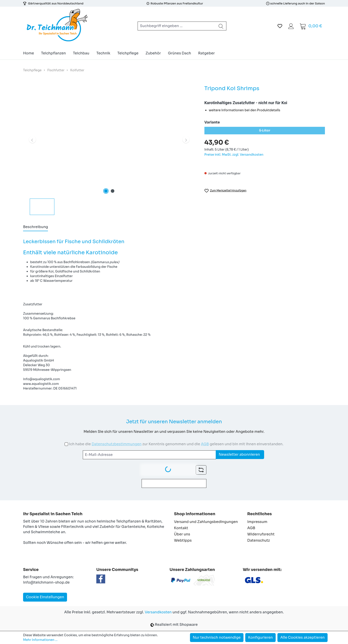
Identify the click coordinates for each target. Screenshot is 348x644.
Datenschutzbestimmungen (117, 444)
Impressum (257, 522)
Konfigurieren (260, 637)
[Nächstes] (186, 139)
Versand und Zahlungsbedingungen (206, 522)
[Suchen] (221, 26)
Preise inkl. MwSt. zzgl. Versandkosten (234, 155)
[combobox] (177, 26)
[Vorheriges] (32, 139)
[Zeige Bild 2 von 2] (113, 191)
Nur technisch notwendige (217, 637)
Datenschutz (259, 540)
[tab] (36, 227)
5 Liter (292, 131)
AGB (205, 444)
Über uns (182, 534)
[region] (109, 150)
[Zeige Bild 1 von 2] (106, 191)
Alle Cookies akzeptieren (303, 637)
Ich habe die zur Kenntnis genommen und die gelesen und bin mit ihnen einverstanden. (176, 444)
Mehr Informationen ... (40, 640)
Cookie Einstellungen (45, 597)
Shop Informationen (195, 514)
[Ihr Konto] (291, 26)
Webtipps (183, 540)
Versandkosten (158, 612)
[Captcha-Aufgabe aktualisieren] (201, 470)
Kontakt (181, 528)
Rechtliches (259, 514)
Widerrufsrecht (261, 534)
